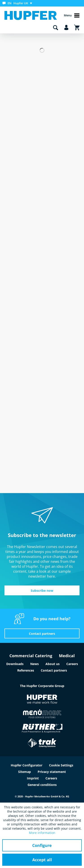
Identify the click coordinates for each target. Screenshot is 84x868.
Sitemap (25, 772)
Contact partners (42, 634)
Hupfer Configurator (27, 765)
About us (53, 664)
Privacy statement (52, 772)
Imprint (33, 778)
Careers (72, 664)
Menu (72, 15)
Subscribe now (42, 591)
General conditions (42, 785)
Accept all (42, 860)
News (34, 664)
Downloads (15, 664)
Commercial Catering (31, 656)
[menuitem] (18, 3)
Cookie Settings (61, 765)
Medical (67, 656)
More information (42, 833)
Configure (42, 845)
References (26, 670)
